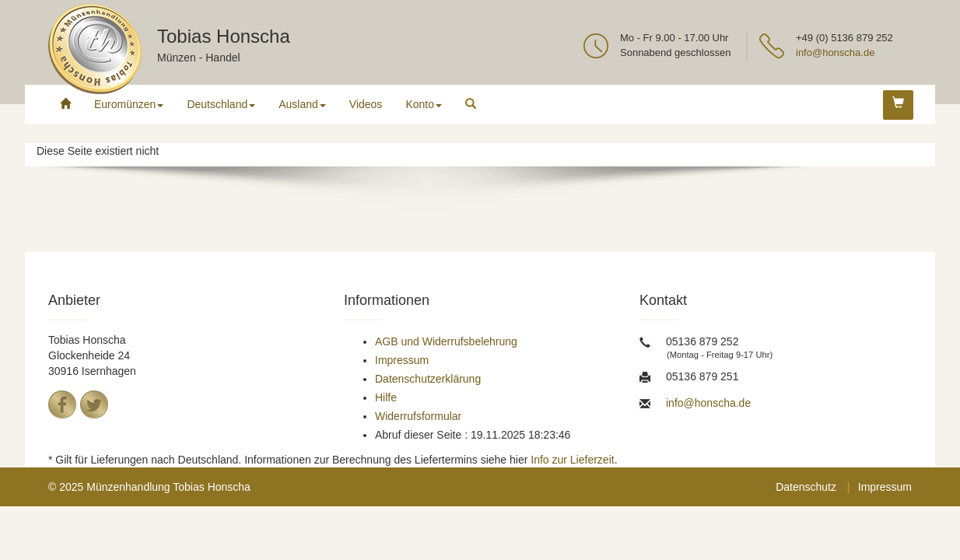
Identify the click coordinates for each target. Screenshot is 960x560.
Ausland (302, 104)
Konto (424, 104)
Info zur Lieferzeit (572, 460)
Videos (366, 104)
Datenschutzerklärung (428, 379)
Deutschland (221, 104)
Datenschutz (806, 487)
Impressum (402, 360)
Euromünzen (129, 104)
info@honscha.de (835, 52)
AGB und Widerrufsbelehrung (446, 341)
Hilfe (386, 397)
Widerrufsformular (418, 416)
